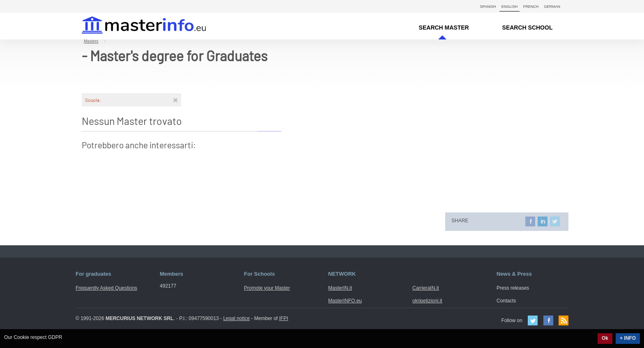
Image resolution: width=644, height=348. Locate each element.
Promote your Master (267, 288)
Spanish (488, 7)
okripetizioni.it (427, 301)
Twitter (533, 320)
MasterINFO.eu (345, 301)
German (552, 7)
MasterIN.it (134, 26)
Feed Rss (563, 320)
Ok (605, 338)
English (510, 7)
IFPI (284, 318)
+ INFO (628, 338)
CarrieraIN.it (426, 288)
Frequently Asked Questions (106, 288)
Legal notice (236, 318)
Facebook (548, 320)
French (531, 7)
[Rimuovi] (175, 100)
